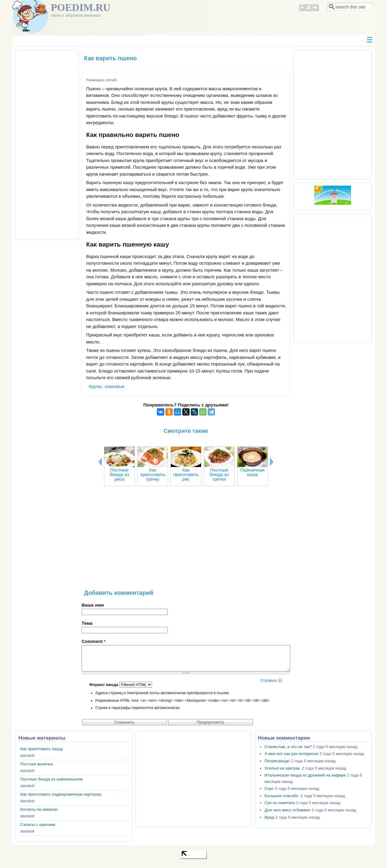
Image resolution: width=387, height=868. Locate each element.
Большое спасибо (282, 796)
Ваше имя (93, 605)
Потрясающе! (277, 761)
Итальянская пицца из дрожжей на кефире (305, 775)
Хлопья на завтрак (283, 768)
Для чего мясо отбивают (288, 810)
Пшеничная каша (252, 472)
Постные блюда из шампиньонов (52, 779)
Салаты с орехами (38, 825)
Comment (94, 641)
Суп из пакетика (280, 803)
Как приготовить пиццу (42, 749)
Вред (269, 817)
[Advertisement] (186, 541)
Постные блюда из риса (119, 474)
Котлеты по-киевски (39, 809)
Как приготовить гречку (153, 474)
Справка (269, 680)
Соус (269, 788)
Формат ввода (104, 685)
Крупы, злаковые (107, 386)
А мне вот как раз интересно (291, 754)
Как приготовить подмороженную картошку (61, 794)
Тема (87, 623)
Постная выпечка (37, 764)
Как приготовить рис (186, 474)
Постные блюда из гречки (219, 474)
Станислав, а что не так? (288, 747)
